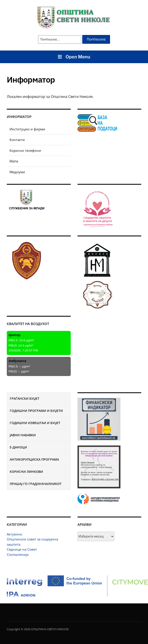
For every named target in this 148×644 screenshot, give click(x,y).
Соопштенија (18, 554)
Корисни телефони (25, 150)
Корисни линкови (26, 472)
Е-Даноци (18, 447)
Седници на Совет (22, 549)
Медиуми (17, 172)
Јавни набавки (23, 435)
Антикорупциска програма (34, 459)
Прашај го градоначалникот (36, 484)
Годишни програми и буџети (36, 411)
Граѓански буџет (25, 398)
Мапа (14, 161)
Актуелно (14, 534)
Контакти (17, 140)
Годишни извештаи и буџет (35, 423)
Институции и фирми (27, 129)
